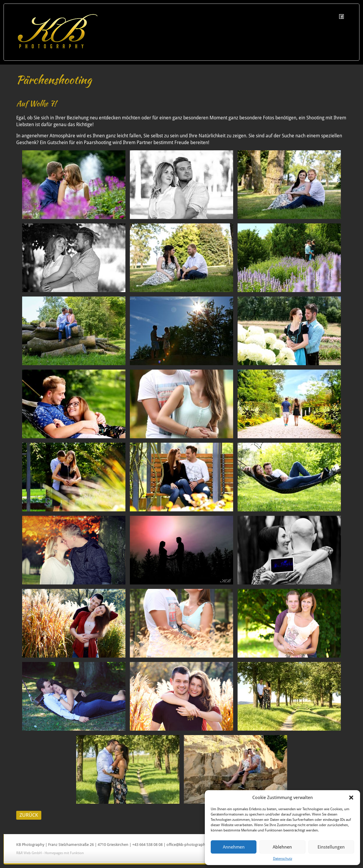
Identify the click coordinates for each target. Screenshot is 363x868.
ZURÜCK (29, 815)
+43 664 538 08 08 (147, 845)
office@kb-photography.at (189, 845)
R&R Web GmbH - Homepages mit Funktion (50, 853)
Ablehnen (282, 847)
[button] (351, 798)
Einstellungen (331, 847)
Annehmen (234, 847)
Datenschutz (283, 859)
